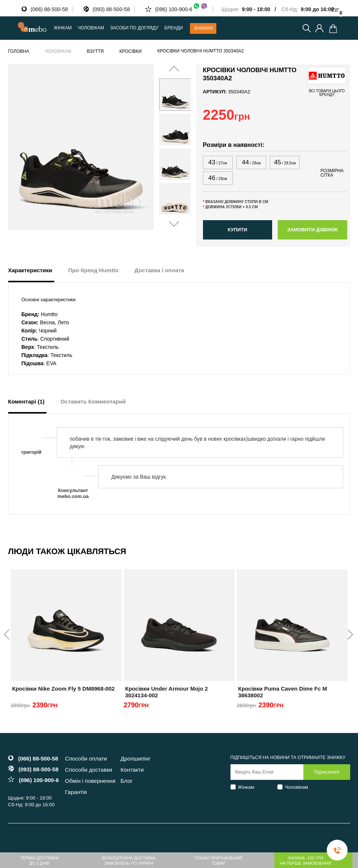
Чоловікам (296, 787)
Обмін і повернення (90, 781)
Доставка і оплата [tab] (159, 270)
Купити (237, 230)
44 (251, 162)
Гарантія (76, 792)
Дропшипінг (136, 758)
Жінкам (246, 787)
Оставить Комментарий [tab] (93, 401)
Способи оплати (86, 758)
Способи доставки (89, 770)
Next (181, 147)
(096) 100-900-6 (181, 9)
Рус (335, 9)
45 (285, 162)
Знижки (203, 28)
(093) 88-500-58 (111, 9)
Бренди (173, 28)
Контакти (132, 770)
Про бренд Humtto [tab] (93, 270)
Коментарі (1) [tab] (26, 401)
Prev (169, 147)
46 (217, 178)
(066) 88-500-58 (49, 9)
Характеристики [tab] (30, 270)
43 (217, 162)
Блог (126, 781)
